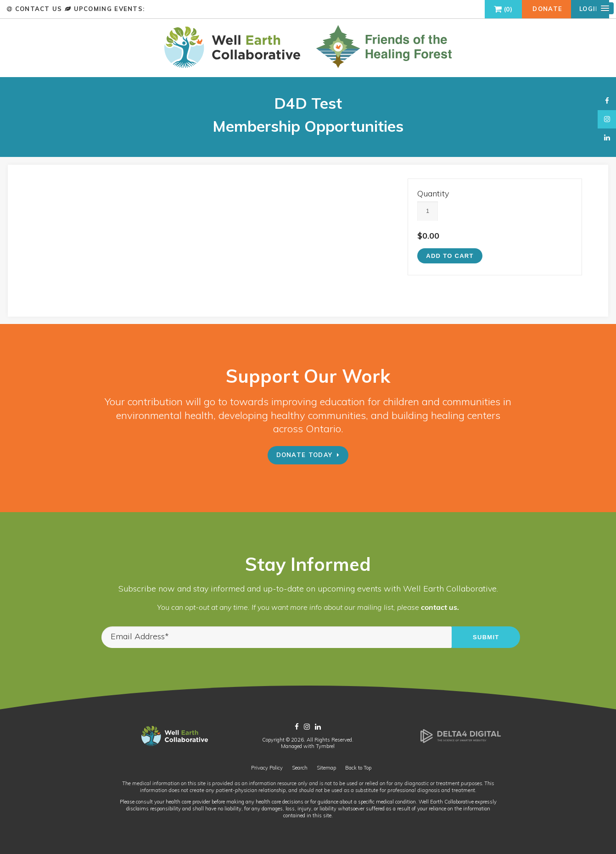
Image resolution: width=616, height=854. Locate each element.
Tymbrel (325, 747)
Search (300, 769)
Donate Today (305, 456)
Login (590, 9)
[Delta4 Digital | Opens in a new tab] (461, 742)
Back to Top (358, 769)
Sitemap (326, 769)
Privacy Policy (267, 769)
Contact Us (39, 9)
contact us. (440, 608)
